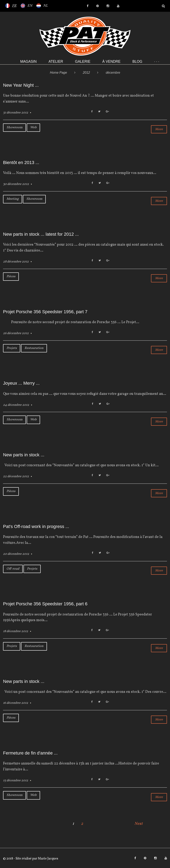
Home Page (58, 73)
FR (14, 6)
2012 (86, 73)
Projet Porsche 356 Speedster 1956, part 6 (45, 604)
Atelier (56, 62)
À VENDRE (112, 62)
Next (139, 824)
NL (45, 6)
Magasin (28, 62)
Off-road (13, 569)
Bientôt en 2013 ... (21, 162)
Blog (137, 62)
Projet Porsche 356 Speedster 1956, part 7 (45, 312)
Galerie (83, 62)
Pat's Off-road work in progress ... (36, 526)
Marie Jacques (48, 859)
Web (33, 127)
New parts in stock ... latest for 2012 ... (41, 234)
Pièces (11, 276)
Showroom (14, 127)
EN (30, 6)
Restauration (34, 348)
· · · (157, 62)
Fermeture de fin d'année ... (30, 753)
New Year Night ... (21, 85)
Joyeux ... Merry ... (21, 383)
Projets (12, 348)
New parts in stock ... (24, 455)
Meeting (13, 199)
